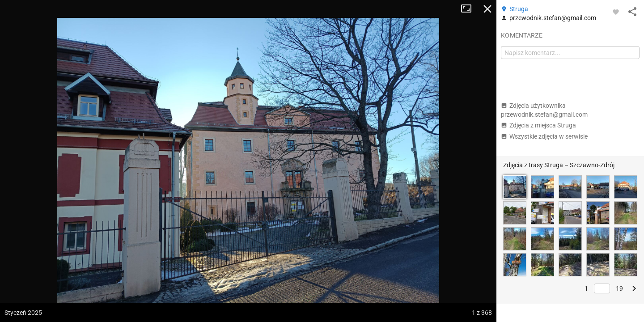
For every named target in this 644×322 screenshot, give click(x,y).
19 (619, 288)
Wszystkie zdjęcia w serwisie (544, 136)
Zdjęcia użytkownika (544, 110)
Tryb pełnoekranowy (470, 9)
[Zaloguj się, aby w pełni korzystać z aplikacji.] (616, 12)
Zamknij (487, 9)
